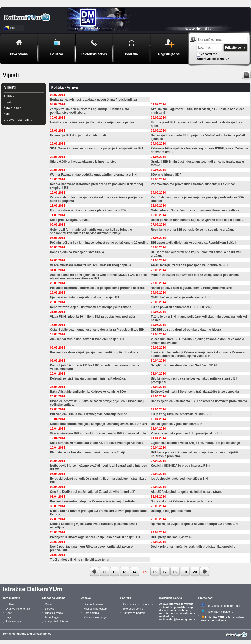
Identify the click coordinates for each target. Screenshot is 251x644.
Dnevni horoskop (94, 604)
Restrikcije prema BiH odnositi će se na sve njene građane (193, 230)
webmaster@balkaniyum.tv (177, 619)
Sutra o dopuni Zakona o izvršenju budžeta (182, 501)
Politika (9, 96)
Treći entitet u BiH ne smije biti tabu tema (80, 560)
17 (165, 572)
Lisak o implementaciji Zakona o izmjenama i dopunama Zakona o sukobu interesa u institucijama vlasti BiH (198, 354)
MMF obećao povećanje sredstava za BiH (180, 297)
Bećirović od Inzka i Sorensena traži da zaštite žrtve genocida (195, 392)
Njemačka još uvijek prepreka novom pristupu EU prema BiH (194, 524)
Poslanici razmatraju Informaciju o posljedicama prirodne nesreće (97, 288)
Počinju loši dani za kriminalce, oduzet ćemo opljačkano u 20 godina (99, 243)
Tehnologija (52, 617)
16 (155, 572)
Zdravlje (50, 609)
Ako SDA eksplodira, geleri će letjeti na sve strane (187, 492)
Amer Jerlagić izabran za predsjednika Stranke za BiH (189, 265)
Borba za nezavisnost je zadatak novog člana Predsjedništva (94, 100)
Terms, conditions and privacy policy (27, 634)
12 (114, 572)
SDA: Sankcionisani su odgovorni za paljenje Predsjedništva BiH (97, 148)
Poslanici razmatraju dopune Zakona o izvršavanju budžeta (93, 501)
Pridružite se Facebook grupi (221, 606)
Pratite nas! (206, 598)
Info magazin (12, 598)
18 (175, 572)
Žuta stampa (13, 621)
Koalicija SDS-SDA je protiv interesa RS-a (181, 466)
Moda (48, 604)
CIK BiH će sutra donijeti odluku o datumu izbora (186, 330)
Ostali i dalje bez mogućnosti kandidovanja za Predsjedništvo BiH (97, 330)
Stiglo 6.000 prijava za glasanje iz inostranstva (83, 162)
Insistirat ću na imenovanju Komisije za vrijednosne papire (92, 122)
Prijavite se (233, 48)
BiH (13, 28)
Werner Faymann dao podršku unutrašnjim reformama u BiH (94, 175)
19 (185, 572)
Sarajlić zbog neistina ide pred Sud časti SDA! (184, 365)
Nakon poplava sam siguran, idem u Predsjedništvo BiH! (191, 288)
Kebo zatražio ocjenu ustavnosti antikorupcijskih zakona (91, 307)
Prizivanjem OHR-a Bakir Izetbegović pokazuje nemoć (89, 414)
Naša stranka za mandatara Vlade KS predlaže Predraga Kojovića (97, 443)
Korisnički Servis (171, 598)
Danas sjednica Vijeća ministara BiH (177, 424)
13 (124, 572)
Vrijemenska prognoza (98, 617)
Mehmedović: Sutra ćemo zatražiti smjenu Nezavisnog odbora (195, 210)
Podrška (126, 598)
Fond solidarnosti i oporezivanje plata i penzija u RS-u (89, 210)
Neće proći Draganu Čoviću (70, 220)
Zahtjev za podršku (135, 613)
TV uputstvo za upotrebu (138, 604)
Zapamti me (209, 54)
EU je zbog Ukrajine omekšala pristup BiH (181, 414)
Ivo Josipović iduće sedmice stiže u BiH (179, 479)
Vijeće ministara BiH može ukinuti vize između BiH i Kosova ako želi (99, 433)
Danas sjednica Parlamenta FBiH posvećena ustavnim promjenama (199, 401)
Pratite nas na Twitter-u (217, 612)
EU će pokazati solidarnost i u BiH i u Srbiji (182, 307)
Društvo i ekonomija (18, 120)
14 (134, 572)
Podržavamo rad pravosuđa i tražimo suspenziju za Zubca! (193, 184)
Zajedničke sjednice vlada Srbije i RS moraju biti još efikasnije (195, 443)
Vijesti (10, 87)
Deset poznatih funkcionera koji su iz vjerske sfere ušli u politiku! (198, 220)
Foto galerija (92, 613)
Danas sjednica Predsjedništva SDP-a (77, 252)
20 (195, 572)
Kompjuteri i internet (57, 621)
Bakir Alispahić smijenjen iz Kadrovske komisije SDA (88, 392)
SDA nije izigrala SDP (166, 175)
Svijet (8, 114)
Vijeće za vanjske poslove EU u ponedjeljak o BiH (186, 433)
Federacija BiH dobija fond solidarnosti (78, 135)
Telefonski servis (133, 609)
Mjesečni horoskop (95, 609)
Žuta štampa (13, 108)
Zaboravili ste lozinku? (213, 59)
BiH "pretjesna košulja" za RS (172, 537)
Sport (7, 102)
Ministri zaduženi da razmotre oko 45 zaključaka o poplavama (195, 275)
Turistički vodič (54, 613)
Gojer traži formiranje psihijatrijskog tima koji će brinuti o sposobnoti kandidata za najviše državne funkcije (91, 231)
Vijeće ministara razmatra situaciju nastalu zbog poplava (91, 265)
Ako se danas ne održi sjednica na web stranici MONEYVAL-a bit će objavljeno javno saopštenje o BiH (98, 277)
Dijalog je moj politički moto (171, 511)
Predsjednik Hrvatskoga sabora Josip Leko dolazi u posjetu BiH (96, 537)
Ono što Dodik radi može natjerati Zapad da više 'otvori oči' (93, 492)
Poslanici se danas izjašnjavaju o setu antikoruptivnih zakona (94, 352)
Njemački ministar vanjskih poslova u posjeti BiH (85, 297)
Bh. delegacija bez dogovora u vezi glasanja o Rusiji (87, 452)
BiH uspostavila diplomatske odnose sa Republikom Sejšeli (193, 243)
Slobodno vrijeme (54, 598)
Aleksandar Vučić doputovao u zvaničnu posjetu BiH (88, 339)
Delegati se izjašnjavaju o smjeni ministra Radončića (88, 378)
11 (104, 572)
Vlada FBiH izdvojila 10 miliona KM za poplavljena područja (93, 317)
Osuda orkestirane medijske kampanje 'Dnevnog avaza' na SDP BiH (98, 424)
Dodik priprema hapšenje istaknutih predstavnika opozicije (193, 547)
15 (145, 572)
